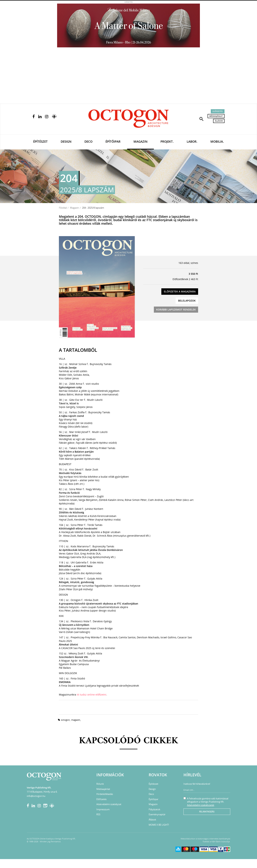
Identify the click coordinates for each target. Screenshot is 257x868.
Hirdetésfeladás (105, 794)
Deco (88, 141)
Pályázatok (154, 809)
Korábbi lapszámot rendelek (176, 310)
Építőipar (113, 141)
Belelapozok (187, 301)
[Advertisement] (128, 77)
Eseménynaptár (157, 814)
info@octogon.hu (36, 796)
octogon (65, 720)
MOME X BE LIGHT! (159, 825)
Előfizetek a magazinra (180, 291)
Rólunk (100, 784)
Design (66, 141)
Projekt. (167, 141)
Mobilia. (217, 141)
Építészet (40, 141)
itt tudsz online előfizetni (92, 695)
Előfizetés (218, 111)
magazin (76, 720)
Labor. (192, 141)
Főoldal (63, 208)
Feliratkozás (207, 812)
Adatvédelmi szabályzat (109, 804)
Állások (219, 121)
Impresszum (103, 809)
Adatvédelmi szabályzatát (201, 805)
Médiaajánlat (216, 116)
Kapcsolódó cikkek (129, 741)
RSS (98, 814)
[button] (201, 119)
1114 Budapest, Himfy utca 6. (42, 792)
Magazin (140, 141)
